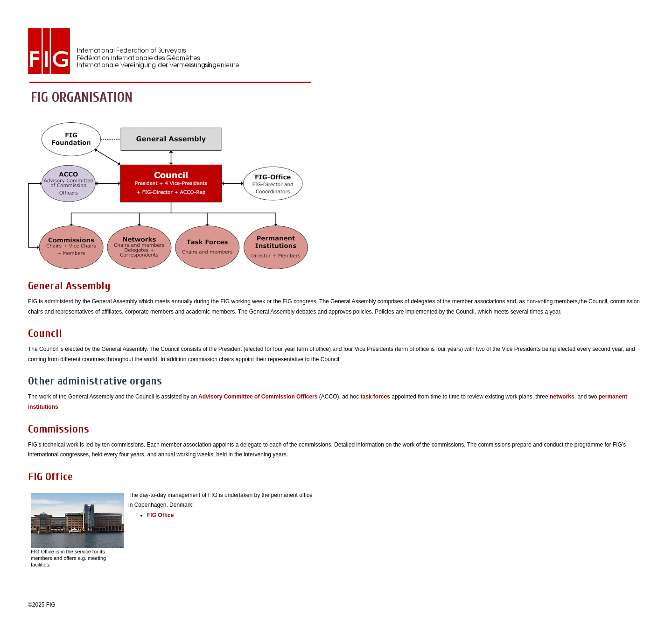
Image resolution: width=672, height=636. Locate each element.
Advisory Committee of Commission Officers (257, 397)
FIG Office (50, 477)
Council (45, 333)
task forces (374, 397)
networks (562, 397)
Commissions (59, 429)
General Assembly (69, 286)
